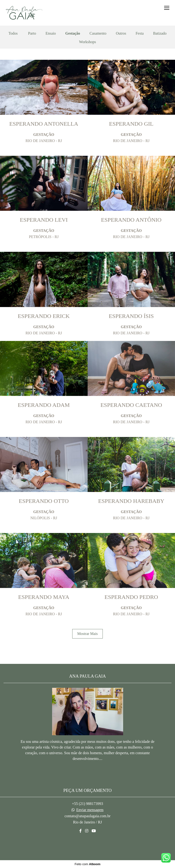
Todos (13, 33)
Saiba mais (88, 769)
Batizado (160, 33)
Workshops (88, 42)
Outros (121, 33)
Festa (140, 33)
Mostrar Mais (87, 634)
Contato (87, 847)
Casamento (98, 33)
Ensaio (51, 33)
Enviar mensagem (90, 810)
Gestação (73, 33)
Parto (32, 33)
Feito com (87, 864)
